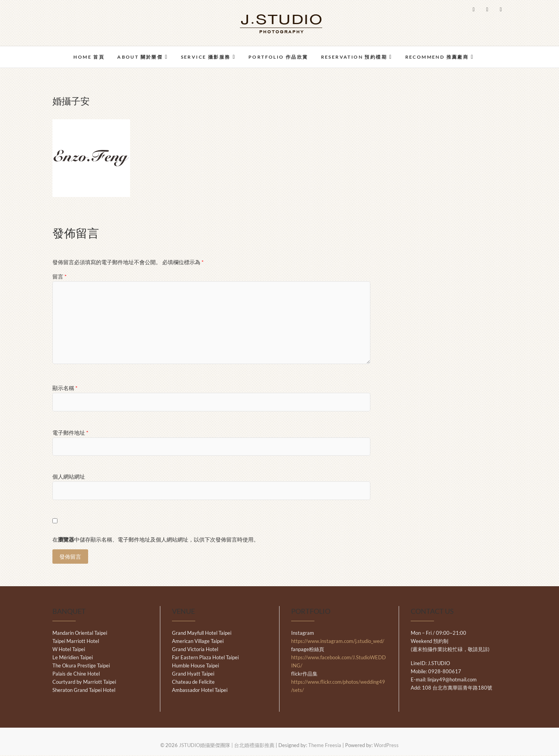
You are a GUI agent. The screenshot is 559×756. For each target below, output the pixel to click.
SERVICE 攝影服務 (206, 57)
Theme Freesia (325, 746)
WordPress (386, 746)
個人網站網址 (69, 476)
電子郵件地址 (70, 433)
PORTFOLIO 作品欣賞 (278, 57)
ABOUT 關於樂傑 (140, 57)
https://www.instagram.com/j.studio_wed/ (338, 642)
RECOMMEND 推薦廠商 (437, 57)
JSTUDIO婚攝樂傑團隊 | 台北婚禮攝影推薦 (227, 746)
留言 (60, 276)
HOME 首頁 (89, 57)
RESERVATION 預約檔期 (354, 57)
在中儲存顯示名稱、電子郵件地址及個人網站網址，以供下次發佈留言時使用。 (156, 539)
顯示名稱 (65, 388)
